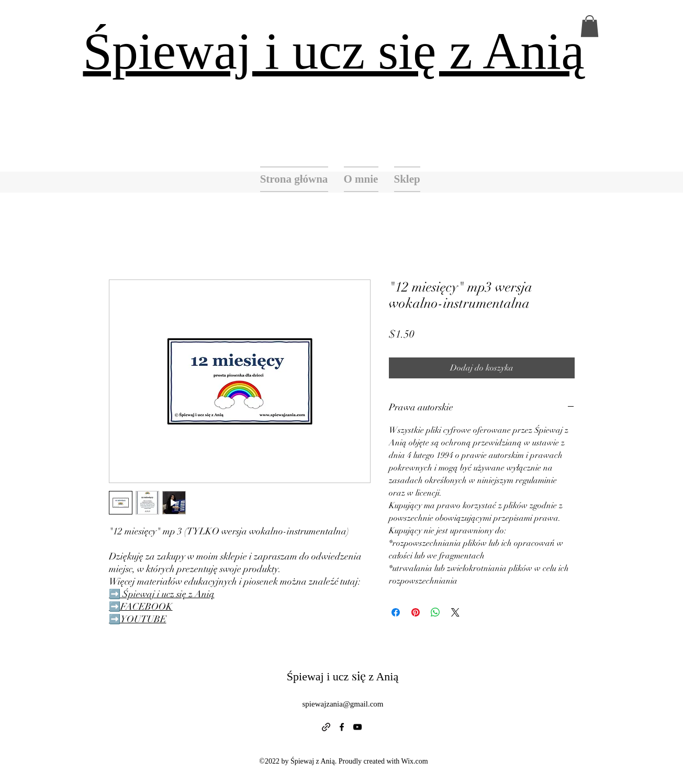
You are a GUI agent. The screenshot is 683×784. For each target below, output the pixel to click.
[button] (590, 26)
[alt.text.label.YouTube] (357, 727)
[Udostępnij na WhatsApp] (435, 612)
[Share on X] (455, 612)
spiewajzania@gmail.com (343, 704)
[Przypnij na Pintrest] (416, 612)
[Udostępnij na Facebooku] (396, 612)
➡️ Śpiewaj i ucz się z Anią (162, 594)
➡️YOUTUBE (138, 619)
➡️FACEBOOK (141, 607)
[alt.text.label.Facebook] (342, 727)
